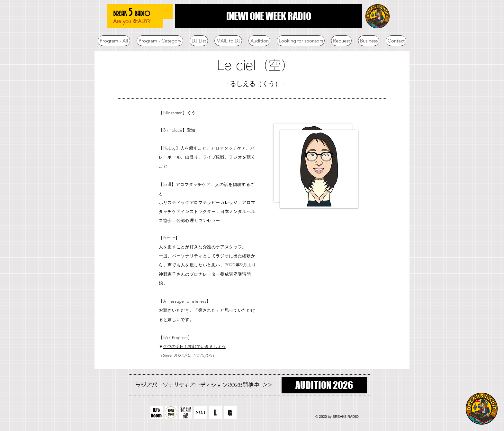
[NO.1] (201, 412)
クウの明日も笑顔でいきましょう (194, 346)
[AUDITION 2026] (324, 385)
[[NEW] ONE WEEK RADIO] (269, 16)
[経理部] (186, 412)
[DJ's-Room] (156, 412)
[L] (215, 412)
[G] (230, 412)
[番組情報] (171, 412)
